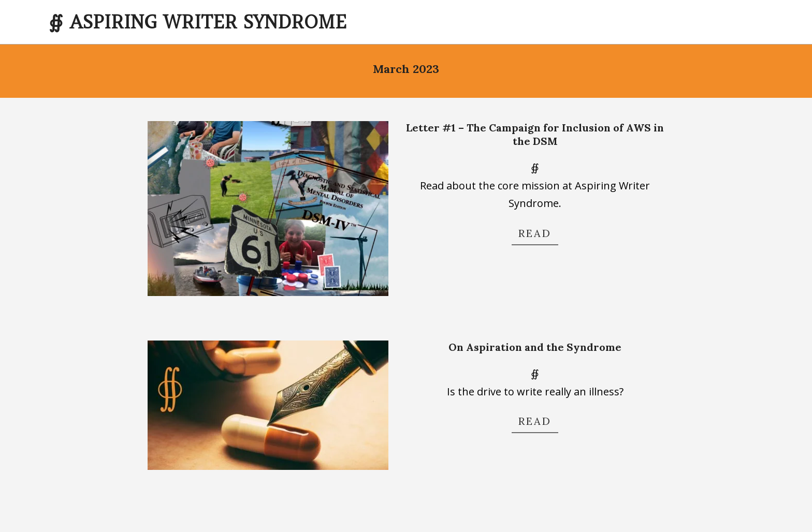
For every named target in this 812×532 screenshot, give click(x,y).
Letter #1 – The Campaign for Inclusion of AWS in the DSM (535, 135)
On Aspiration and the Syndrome (535, 347)
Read (535, 233)
